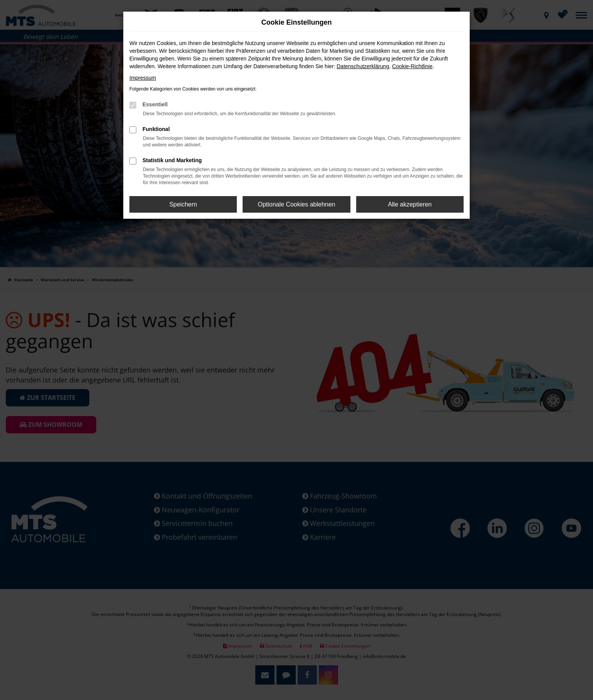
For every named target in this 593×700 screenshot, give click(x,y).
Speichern (183, 204)
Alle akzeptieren (410, 204)
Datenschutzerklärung (363, 66)
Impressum (143, 78)
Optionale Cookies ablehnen (296, 204)
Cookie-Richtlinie (412, 66)
